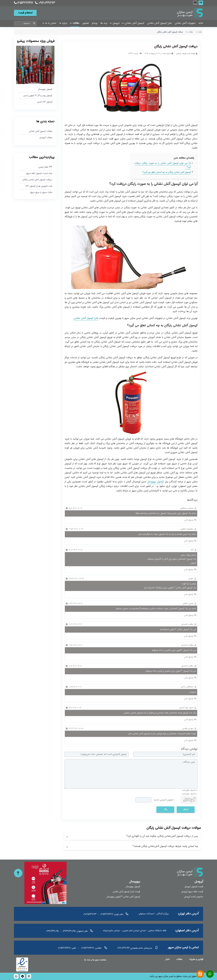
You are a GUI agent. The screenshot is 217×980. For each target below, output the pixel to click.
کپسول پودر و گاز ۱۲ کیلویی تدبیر (38, 96)
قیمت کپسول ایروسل (194, 887)
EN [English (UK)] (195, 3)
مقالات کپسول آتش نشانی (41, 131)
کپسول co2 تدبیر (45, 102)
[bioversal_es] (29, 976)
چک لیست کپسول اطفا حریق (39, 174)
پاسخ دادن (189, 520)
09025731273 (90, 914)
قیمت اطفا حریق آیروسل (192, 892)
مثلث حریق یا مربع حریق (41, 193)
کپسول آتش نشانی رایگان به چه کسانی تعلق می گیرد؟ (166, 172)
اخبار (167, 959)
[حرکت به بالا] (18, 873)
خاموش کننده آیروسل (194, 897)
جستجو (34, 23)
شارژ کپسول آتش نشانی (86, 318)
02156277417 (23, 3)
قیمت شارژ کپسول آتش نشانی (126, 892)
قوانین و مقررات (196, 959)
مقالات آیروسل (46, 138)
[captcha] (143, 800)
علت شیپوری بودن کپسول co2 (39, 186)
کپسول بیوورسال (155, 482)
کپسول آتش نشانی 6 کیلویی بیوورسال (123, 897)
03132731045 (69, 931)
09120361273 (45, 3)
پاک (165, 810)
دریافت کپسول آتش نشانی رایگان (37, 180)
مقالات (179, 959)
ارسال (186, 810)
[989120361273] (16, 976)
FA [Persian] (201, 3)
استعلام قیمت (25, 13)
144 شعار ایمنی (45, 167)
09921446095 (52, 931)
